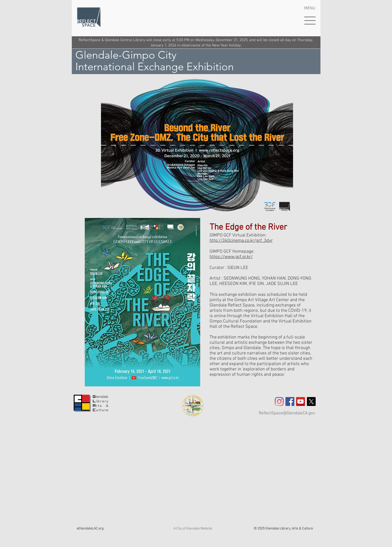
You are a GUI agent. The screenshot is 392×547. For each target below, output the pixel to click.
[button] (310, 21)
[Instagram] (279, 401)
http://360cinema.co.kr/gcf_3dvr (241, 241)
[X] (311, 401)
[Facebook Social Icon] (290, 401)
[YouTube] (301, 401)
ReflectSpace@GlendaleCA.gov (287, 413)
